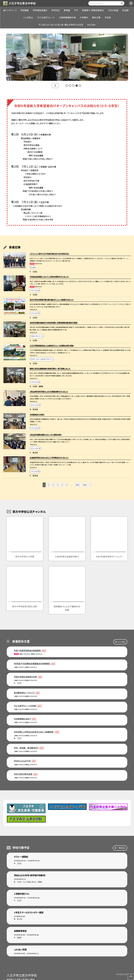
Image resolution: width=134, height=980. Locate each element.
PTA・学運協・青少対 (30, 882)
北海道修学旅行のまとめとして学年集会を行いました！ (49, 458)
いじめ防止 (28, 17)
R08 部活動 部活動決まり (26, 748)
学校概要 (24, 10)
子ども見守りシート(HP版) (25, 706)
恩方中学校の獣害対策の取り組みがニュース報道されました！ (52, 300)
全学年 (35, 272)
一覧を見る (121, 848)
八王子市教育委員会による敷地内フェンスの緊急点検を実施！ (52, 346)
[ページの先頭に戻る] (131, 977)
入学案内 (84, 17)
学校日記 (56, 10)
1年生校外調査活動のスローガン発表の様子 (46, 435)
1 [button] (67, 86)
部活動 (125, 10)
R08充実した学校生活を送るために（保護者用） (34, 732)
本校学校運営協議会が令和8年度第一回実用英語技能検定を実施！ (54, 323)
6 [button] (67, 485)
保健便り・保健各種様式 (93, 10)
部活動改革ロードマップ (24, 693)
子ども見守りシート (46, 17)
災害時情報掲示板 (67, 17)
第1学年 (35, 452)
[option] (67, 57)
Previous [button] (9, 58)
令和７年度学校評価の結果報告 (28, 650)
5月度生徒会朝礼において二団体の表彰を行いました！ (49, 277)
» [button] (90, 485)
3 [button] (73, 86)
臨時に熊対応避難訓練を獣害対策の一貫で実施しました (50, 369)
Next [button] (125, 58)
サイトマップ (122, 974)
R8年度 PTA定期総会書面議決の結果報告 (32, 664)
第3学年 (35, 475)
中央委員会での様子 (37, 414)
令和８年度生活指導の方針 (26, 677)
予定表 (108, 17)
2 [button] (70, 86)
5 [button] (80, 86)
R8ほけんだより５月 (23, 761)
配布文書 (96, 17)
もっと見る (122, 642)
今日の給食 (113, 10)
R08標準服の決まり (23, 719)
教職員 (41, 386)
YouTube (91, 25)
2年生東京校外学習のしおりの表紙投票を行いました (49, 391)
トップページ (11, 10)
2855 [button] (77, 485)
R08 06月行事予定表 (23, 774)
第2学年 (35, 409)
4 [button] (77, 86)
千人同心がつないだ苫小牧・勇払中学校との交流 (61, 25)
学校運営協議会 (40, 10)
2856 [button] (85, 485)
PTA (76, 10)
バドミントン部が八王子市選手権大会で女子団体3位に (50, 254)
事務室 (67, 10)
